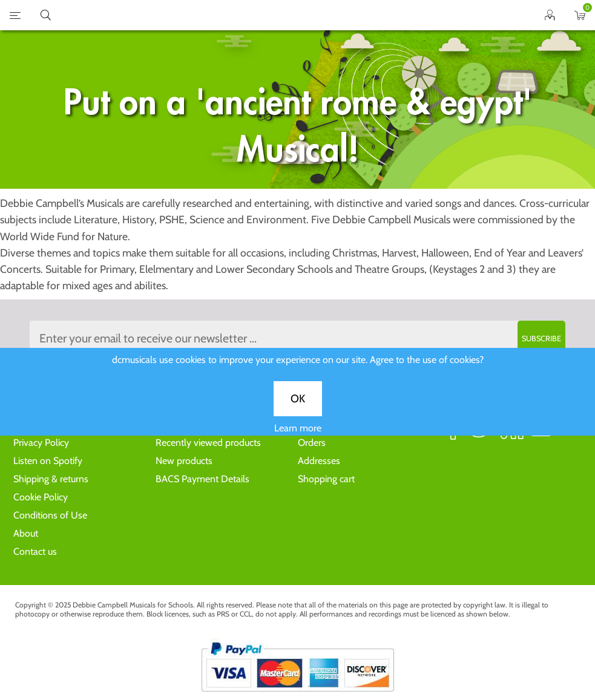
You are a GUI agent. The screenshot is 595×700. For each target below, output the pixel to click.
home (283, 15)
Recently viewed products (208, 443)
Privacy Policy (41, 443)
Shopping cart (326, 479)
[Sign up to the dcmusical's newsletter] (297, 338)
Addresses (319, 461)
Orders (312, 443)
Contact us (35, 551)
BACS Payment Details (202, 479)
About (26, 533)
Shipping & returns (51, 479)
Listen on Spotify (48, 461)
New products (184, 461)
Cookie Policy (41, 497)
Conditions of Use (50, 515)
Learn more (298, 435)
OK (298, 406)
